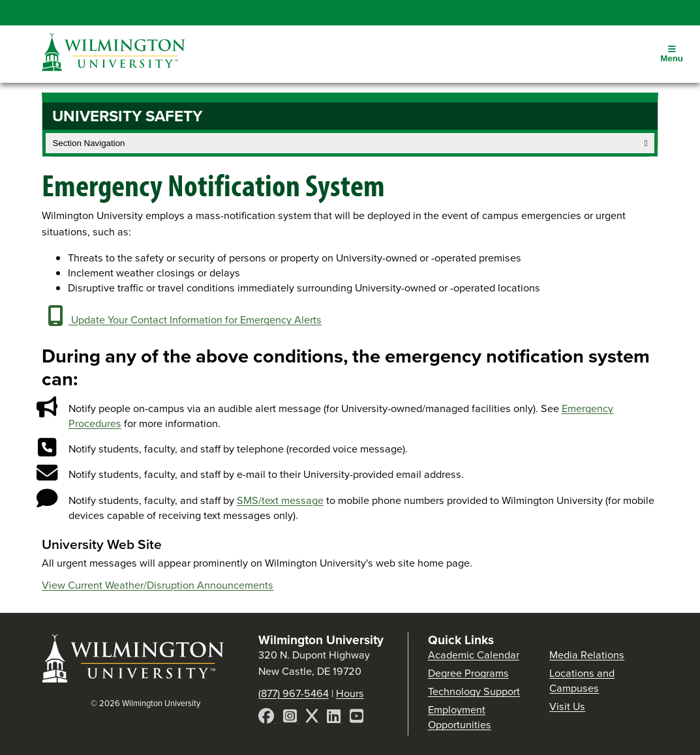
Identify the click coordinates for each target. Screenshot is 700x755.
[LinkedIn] (335, 718)
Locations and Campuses (582, 681)
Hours (350, 693)
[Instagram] (291, 718)
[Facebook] (267, 718)
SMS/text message (280, 500)
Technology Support (474, 691)
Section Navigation (350, 143)
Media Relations (587, 655)
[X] (313, 718)
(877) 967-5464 (294, 693)
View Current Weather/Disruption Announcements (158, 585)
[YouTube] (357, 718)
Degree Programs (468, 673)
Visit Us (567, 706)
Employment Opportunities (460, 717)
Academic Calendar (474, 655)
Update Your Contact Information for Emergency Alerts (182, 320)
